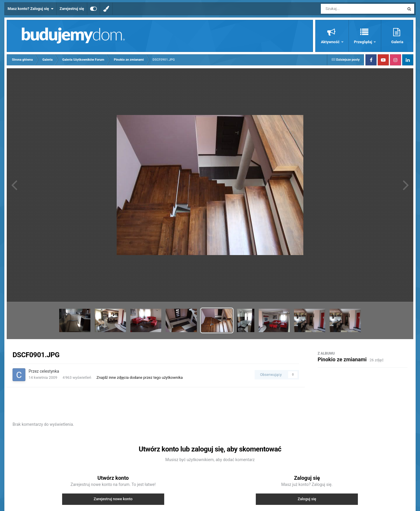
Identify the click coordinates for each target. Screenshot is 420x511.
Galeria (397, 42)
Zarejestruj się (72, 9)
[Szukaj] (349, 9)
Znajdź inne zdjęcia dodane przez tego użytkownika (140, 377)
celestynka (49, 371)
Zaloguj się (307, 499)
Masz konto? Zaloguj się (30, 9)
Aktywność (331, 42)
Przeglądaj (364, 42)
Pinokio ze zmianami (342, 359)
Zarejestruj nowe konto (113, 499)
